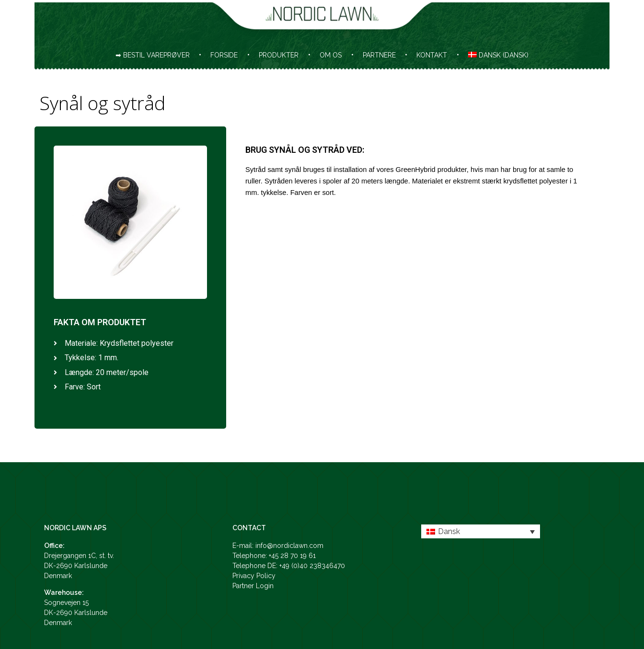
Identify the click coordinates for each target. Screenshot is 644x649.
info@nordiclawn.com (289, 546)
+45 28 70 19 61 (292, 556)
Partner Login (253, 586)
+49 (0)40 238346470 (312, 566)
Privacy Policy (254, 576)
